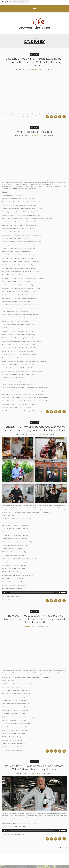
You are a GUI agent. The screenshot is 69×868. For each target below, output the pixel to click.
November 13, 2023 (21, 136)
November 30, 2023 (21, 69)
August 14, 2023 (21, 776)
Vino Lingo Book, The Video (35, 132)
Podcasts (34, 422)
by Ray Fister (36, 69)
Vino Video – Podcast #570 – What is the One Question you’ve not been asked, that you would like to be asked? (34, 622)
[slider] (32, 596)
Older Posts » (61, 851)
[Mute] (60, 596)
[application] (34, 596)
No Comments (49, 69)
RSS (9, 603)
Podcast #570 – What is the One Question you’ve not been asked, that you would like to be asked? (34, 430)
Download (21, 600)
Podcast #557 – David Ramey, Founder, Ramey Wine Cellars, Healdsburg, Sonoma (34, 770)
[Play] (4, 596)
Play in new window (12, 600)
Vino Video (34, 54)
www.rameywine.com (34, 116)
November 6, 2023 (21, 437)
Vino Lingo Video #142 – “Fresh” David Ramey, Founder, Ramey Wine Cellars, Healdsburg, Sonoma (34, 62)
